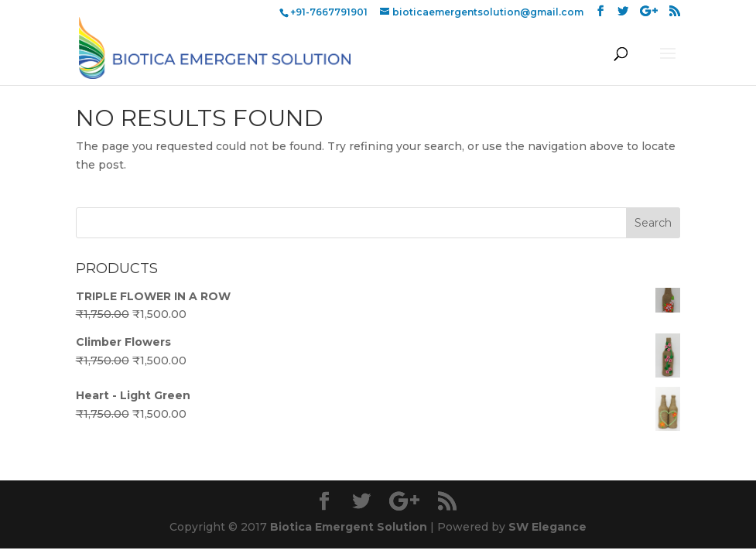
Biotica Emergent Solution (349, 527)
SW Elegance (547, 527)
